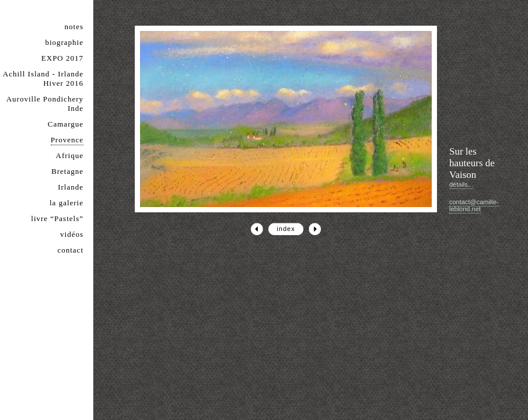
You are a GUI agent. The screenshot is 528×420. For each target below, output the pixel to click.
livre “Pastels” (57, 218)
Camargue (66, 124)
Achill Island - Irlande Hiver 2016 (43, 78)
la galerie (67, 203)
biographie (64, 42)
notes (74, 27)
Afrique (70, 155)
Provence (67, 140)
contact (70, 250)
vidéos (72, 234)
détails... (461, 184)
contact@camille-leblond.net (474, 205)
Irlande (71, 187)
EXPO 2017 (62, 58)
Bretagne (67, 171)
